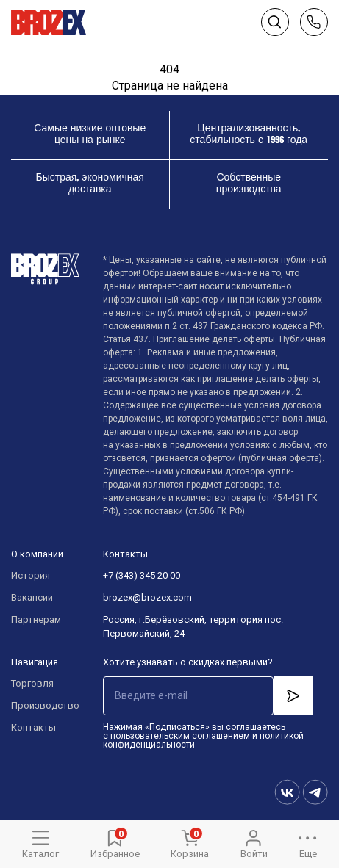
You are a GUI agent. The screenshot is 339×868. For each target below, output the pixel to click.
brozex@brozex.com (147, 597)
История (31, 575)
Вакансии (32, 597)
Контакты (33, 727)
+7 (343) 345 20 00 (142, 575)
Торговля (32, 683)
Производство (42, 705)
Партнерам (36, 619)
